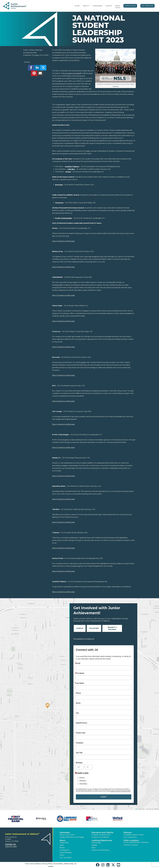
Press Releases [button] (66, 853)
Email (78, 663)
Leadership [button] (64, 843)
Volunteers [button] (65, 833)
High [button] (93, 848)
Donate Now (130, 6)
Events (109, 6)
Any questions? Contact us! (84, 639)
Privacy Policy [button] (47, 864)
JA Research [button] (65, 850)
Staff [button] (62, 845)
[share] (31, 68)
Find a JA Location (131, 845)
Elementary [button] (96, 843)
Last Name (80, 683)
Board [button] (62, 848)
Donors (82, 778)
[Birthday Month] (80, 767)
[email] (40, 74)
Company (80, 743)
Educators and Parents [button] (102, 833)
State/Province (81, 723)
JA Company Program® (72, 73)
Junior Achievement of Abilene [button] (136, 842)
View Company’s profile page (63, 241)
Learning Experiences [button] (102, 840)
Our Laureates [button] (66, 858)
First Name (80, 673)
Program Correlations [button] (100, 837)
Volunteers (83, 784)
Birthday (79, 763)
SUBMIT (104, 797)
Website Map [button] (69, 864)
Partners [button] (128, 833)
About (86, 6)
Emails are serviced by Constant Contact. (120, 791)
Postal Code (81, 733)
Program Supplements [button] (101, 835)
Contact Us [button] (10, 844)
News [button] (62, 855)
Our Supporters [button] (130, 837)
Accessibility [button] (58, 864)
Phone (78, 693)
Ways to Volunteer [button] (67, 835)
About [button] (63, 840)
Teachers (83, 781)
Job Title (79, 753)
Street (78, 703)
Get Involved (147, 6)
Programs (98, 6)
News (118, 6)
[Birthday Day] (89, 767)
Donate (80, 628)
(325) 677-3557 (11, 846)
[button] (89, 6)
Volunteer (94, 628)
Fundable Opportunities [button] (133, 835)
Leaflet (136, 809)
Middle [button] (94, 845)
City (77, 713)
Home (77, 6)
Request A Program (112, 628)
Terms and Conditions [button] (33, 864)
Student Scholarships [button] (100, 850)
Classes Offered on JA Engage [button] (72, 837)
